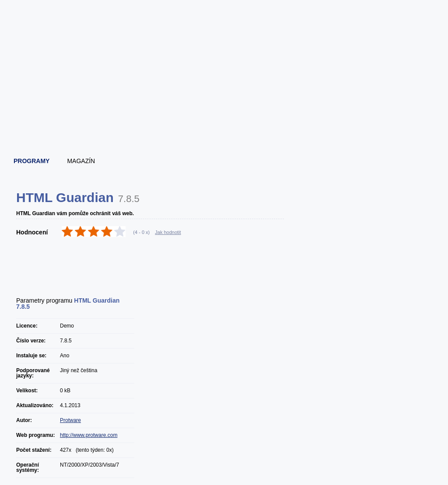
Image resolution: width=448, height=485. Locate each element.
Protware (70, 420)
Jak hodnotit (168, 232)
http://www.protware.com (89, 435)
